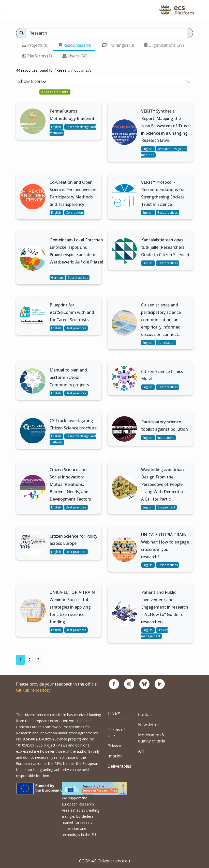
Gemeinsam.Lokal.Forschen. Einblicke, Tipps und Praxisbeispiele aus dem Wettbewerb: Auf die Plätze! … (77, 254)
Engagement (166, 507)
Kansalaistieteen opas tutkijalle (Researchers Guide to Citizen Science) (165, 247)
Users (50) (75, 56)
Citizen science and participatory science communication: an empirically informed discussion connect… (161, 320)
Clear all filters (55, 92)
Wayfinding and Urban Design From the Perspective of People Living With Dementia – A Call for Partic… (164, 484)
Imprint (115, 756)
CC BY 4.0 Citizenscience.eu (105, 861)
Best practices (168, 213)
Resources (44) (75, 45)
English (56, 127)
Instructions (166, 438)
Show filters (32, 81)
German (57, 278)
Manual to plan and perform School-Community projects (69, 377)
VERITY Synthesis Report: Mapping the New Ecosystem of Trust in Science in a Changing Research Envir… (165, 126)
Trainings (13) (118, 45)
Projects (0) (35, 45)
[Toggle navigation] (14, 10)
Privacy (114, 746)
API (141, 751)
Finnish (148, 263)
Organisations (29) (164, 45)
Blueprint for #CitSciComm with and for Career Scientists (72, 312)
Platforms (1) (37, 56)
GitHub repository (33, 690)
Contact (145, 715)
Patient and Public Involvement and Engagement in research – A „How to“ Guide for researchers (165, 607)
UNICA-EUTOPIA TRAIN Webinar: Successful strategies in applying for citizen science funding (72, 607)
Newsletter (149, 725)
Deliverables (119, 766)
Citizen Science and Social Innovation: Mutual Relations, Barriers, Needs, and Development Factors (70, 484)
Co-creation (74, 213)
